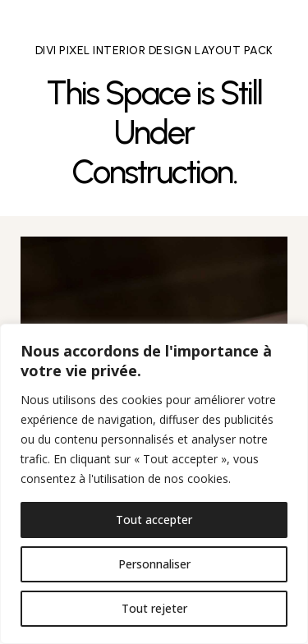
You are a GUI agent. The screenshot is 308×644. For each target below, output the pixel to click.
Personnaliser (154, 564)
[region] (154, 484)
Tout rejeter (154, 608)
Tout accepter (154, 520)
